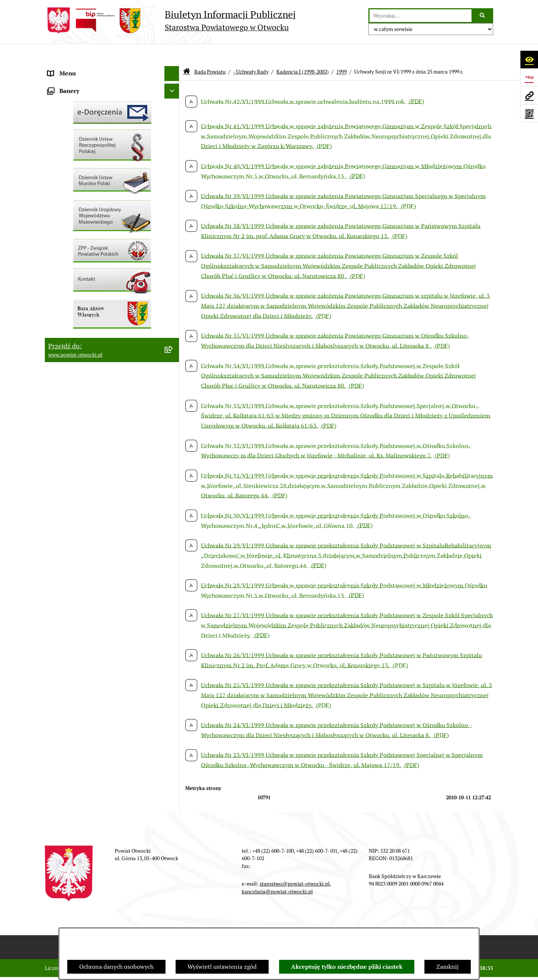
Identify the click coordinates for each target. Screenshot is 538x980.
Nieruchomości (68, 278)
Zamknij (448, 967)
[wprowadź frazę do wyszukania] (420, 16)
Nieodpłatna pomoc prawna (85, 143)
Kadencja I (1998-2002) (303, 52)
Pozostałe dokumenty (77, 188)
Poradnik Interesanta (76, 113)
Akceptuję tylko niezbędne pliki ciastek (347, 967)
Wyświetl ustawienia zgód (222, 967)
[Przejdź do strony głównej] (170, 21)
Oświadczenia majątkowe (82, 337)
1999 (341, 52)
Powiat (57, 128)
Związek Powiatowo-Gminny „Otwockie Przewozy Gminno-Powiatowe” (101, 372)
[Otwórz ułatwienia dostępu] (529, 59)
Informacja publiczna (76, 173)
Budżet (57, 352)
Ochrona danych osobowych (116, 967)
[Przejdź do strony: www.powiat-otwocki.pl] (529, 95)
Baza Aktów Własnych (77, 391)
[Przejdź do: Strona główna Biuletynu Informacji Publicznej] (187, 52)
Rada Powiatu (66, 69)
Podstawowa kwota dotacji (83, 307)
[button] (174, 99)
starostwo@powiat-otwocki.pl (295, 864)
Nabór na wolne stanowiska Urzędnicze (101, 263)
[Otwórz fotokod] (529, 113)
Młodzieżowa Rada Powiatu (85, 98)
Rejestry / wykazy (71, 248)
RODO (56, 158)
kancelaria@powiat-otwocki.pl (277, 871)
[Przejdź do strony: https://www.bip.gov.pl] (529, 77)
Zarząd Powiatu (69, 83)
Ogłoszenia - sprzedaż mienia (87, 218)
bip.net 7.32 (480, 968)
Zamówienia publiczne (78, 293)
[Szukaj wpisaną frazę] (483, 16)
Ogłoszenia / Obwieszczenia (85, 203)
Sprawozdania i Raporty (80, 233)
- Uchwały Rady (251, 52)
